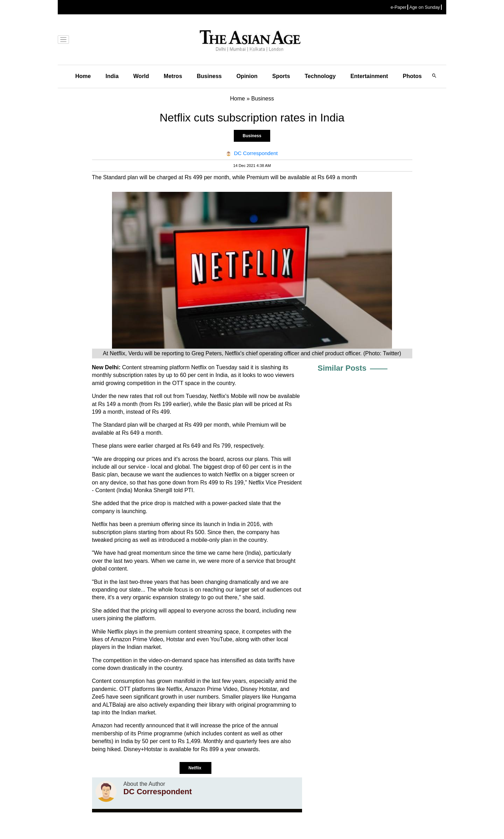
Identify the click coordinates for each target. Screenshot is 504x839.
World (141, 76)
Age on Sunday (425, 7)
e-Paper (399, 7)
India (112, 76)
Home (83, 76)
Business (209, 76)
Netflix (195, 768)
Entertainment (369, 76)
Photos (412, 76)
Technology (320, 76)
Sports (281, 76)
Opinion (247, 76)
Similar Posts (342, 368)
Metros (173, 76)
